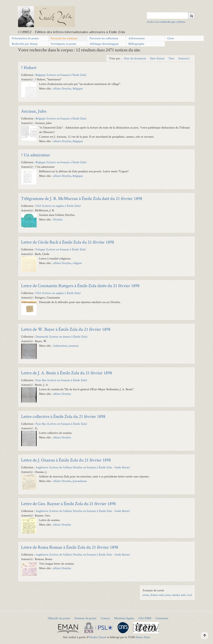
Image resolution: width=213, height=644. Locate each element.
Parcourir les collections (104, 38)
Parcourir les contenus (64, 38)
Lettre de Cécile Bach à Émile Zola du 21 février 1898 (68, 242)
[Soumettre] (192, 16)
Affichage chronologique (104, 44)
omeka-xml (179, 595)
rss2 (189, 595)
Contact (105, 618)
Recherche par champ (25, 44)
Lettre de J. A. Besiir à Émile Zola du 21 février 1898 (66, 373)
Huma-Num (143, 637)
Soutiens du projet (85, 618)
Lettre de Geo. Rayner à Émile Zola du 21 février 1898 (68, 503)
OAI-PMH (145, 618)
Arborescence (137, 38)
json (168, 595)
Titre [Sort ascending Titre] (172, 58)
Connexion (162, 618)
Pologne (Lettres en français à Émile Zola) (61, 249)
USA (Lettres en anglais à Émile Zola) (58, 206)
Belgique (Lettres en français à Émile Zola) (61, 75)
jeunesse (74, 346)
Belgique (78, 88)
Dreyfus (58, 219)
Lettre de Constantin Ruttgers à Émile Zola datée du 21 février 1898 (80, 286)
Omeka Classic (97, 637)
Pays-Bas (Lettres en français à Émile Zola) (61, 380)
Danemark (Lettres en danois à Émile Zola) (61, 336)
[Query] (171, 16)
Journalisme (80, 481)
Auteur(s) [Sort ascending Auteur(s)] (184, 58)
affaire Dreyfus (62, 88)
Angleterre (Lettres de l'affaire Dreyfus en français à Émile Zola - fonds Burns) (83, 467)
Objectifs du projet (59, 618)
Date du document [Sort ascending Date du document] (135, 58)
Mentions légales (124, 618)
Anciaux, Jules (34, 111)
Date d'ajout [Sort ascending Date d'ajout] (158, 58)
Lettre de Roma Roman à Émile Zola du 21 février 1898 (70, 547)
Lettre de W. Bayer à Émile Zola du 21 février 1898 (66, 329)
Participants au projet (64, 44)
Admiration (60, 346)
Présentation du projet (25, 38)
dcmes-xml (157, 595)
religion (77, 263)
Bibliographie (136, 44)
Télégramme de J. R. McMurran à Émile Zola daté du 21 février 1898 (82, 198)
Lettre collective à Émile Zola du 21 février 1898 (63, 416)
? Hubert (29, 67)
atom (146, 595)
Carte (171, 38)
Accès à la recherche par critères (166, 22)
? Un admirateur (36, 155)
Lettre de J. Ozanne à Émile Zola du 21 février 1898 (66, 460)
